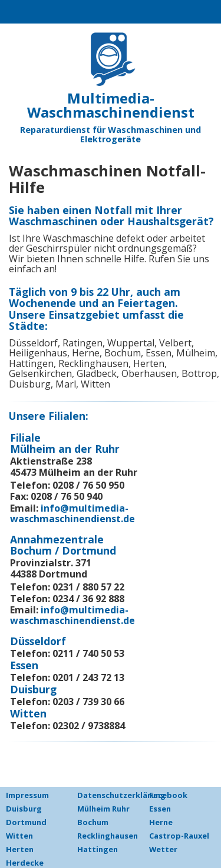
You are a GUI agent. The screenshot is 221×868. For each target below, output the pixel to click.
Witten (19, 836)
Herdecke (25, 863)
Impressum (27, 795)
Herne (161, 822)
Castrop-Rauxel (179, 836)
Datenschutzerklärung (121, 795)
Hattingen (98, 849)
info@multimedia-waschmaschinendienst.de (72, 513)
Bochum (93, 822)
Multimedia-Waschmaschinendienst (111, 105)
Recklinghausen (108, 836)
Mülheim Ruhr (103, 809)
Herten (20, 849)
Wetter (163, 849)
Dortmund (26, 822)
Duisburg (24, 809)
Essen (160, 809)
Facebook (168, 795)
